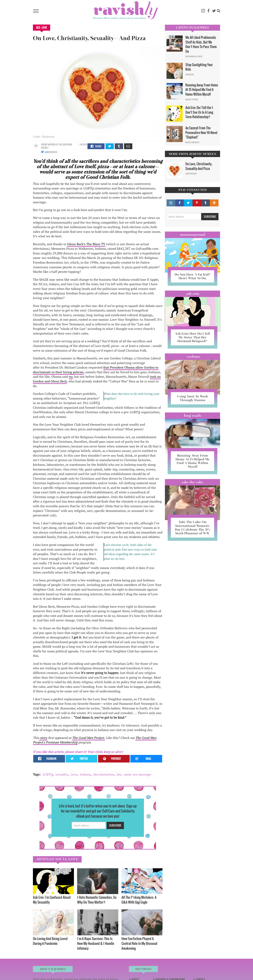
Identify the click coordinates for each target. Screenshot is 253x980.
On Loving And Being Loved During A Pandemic (50, 941)
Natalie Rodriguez (192, 142)
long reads (193, 416)
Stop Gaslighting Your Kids (199, 67)
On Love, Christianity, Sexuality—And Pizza (199, 166)
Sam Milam (190, 74)
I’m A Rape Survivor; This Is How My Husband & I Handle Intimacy (96, 943)
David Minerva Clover (194, 56)
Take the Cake (192, 482)
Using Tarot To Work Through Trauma (192, 398)
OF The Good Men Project (56, 146)
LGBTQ (48, 774)
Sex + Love (42, 28)
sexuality (62, 774)
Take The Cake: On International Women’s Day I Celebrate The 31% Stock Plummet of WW (192, 527)
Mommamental (192, 235)
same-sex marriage (138, 774)
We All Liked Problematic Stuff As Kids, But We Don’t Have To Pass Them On (201, 44)
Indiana (85, 774)
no (71, 377)
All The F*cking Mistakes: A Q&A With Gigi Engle (139, 900)
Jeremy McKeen (48, 144)
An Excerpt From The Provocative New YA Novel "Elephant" (201, 132)
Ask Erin (193, 294)
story (43, 738)
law (119, 774)
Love (74, 774)
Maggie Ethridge (192, 99)
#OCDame (192, 356)
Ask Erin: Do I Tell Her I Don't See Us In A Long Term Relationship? (199, 112)
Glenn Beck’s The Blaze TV (86, 244)
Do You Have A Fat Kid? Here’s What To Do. (192, 276)
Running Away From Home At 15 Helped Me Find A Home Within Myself (202, 90)
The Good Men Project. (89, 738)
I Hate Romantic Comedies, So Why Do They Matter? (97, 900)
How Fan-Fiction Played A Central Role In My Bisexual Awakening (139, 943)
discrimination (104, 774)
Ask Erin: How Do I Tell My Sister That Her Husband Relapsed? (192, 337)
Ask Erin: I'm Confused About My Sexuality (52, 900)
